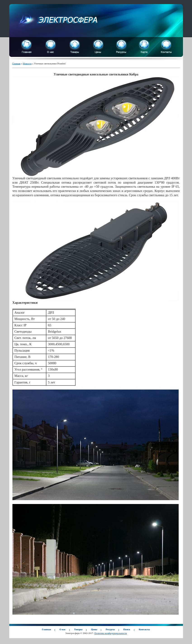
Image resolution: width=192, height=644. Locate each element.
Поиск (127, 629)
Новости (27, 64)
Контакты (144, 629)
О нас (63, 629)
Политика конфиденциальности (111, 633)
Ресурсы (110, 629)
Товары (78, 629)
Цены (94, 629)
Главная (17, 64)
